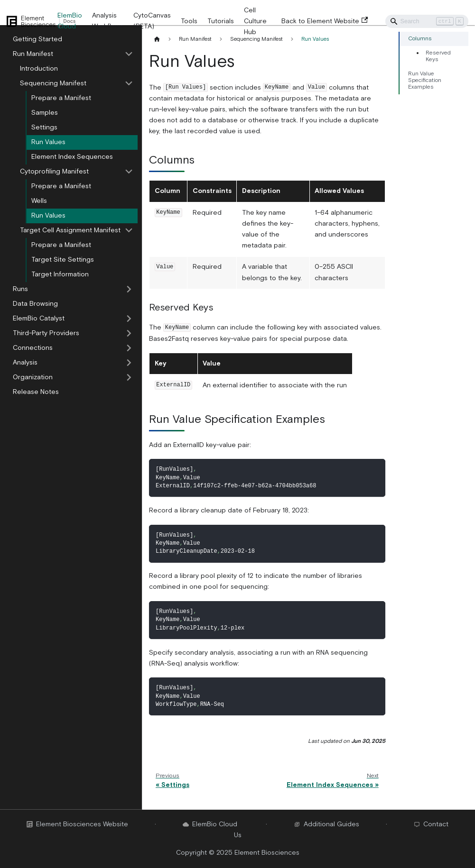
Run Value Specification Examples (425, 80)
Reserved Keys (438, 56)
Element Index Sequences (72, 157)
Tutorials (221, 21)
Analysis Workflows (108, 21)
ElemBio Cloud (70, 21)
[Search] (427, 21)
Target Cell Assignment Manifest (70, 230)
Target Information (60, 274)
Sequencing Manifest (53, 83)
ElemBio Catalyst (39, 319)
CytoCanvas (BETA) (152, 21)
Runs (20, 289)
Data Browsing (35, 304)
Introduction (39, 69)
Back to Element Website (325, 21)
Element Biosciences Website (77, 824)
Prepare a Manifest (61, 98)
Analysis (25, 363)
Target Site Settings (63, 260)
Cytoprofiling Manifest (54, 172)
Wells (39, 201)
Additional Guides (326, 824)
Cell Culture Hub (255, 21)
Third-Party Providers (46, 333)
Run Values (48, 142)
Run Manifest (33, 54)
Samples (45, 113)
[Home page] (157, 40)
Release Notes (36, 392)
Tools (189, 21)
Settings (44, 128)
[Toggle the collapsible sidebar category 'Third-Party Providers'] (129, 333)
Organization (33, 377)
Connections (33, 348)
